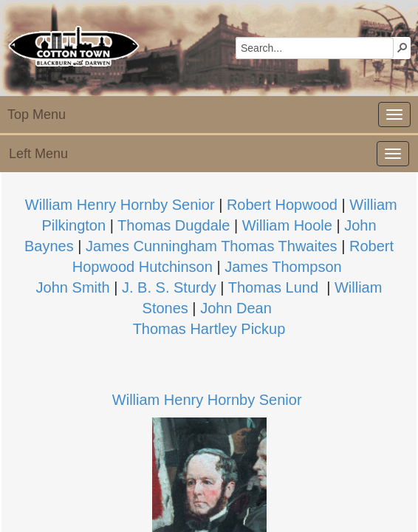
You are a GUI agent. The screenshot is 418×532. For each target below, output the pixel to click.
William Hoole (287, 225)
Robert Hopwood (282, 205)
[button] (402, 47)
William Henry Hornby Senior (207, 400)
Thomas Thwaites (279, 246)
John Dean (236, 308)
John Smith (73, 287)
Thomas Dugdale (174, 225)
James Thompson (283, 267)
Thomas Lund (273, 287)
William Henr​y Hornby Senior (120, 205)
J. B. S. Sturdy (169, 287)
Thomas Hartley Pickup (209, 329)
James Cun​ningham (151, 246)
